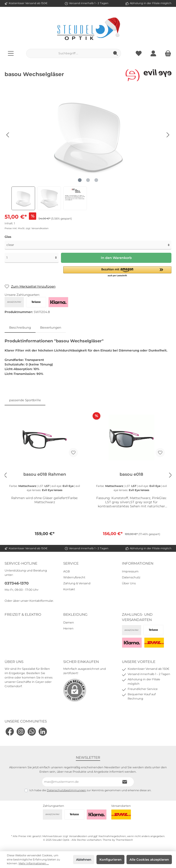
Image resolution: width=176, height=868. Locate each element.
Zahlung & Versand (77, 583)
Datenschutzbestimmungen (66, 790)
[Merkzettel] (139, 53)
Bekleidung (75, 614)
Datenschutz (131, 577)
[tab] (20, 327)
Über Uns (129, 583)
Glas (8, 237)
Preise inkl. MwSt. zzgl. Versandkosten (27, 228)
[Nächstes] (168, 135)
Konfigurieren (110, 860)
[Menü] (11, 53)
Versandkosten (78, 836)
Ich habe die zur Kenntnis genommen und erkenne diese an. (90, 790)
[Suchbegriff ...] (68, 53)
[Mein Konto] (153, 53)
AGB (67, 571)
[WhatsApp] (32, 732)
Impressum (130, 571)
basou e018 (131, 474)
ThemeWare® (124, 840)
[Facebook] (10, 732)
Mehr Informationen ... (34, 863)
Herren (68, 628)
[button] (117, 272)
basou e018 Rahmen (45, 474)
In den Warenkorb (116, 258)
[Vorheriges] (8, 135)
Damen (69, 622)
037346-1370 (17, 583)
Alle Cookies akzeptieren (149, 860)
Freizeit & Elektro (23, 614)
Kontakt (69, 589)
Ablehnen (84, 860)
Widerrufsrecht (74, 577)
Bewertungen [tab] (51, 327)
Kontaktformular (41, 601)
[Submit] (125, 782)
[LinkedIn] (43, 732)
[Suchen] (116, 53)
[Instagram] (21, 732)
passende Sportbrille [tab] (25, 400)
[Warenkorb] (167, 53)
